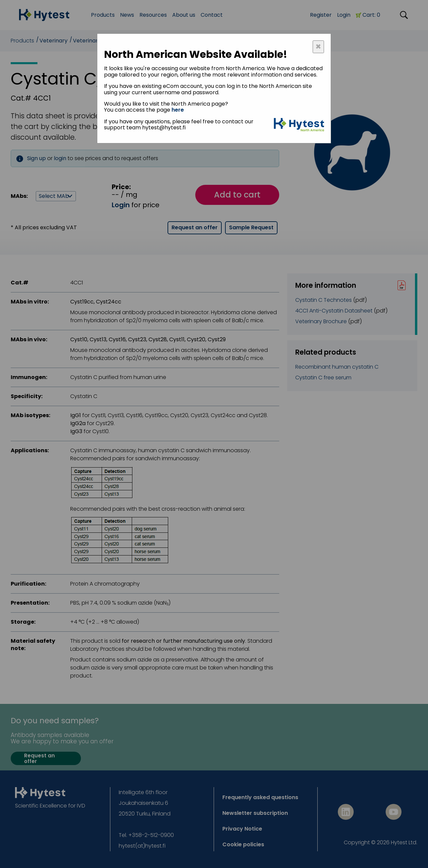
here (178, 110)
